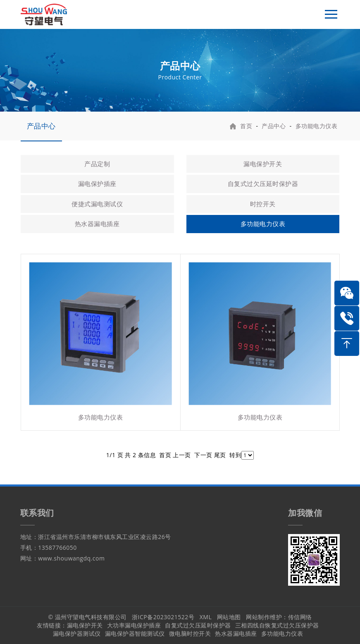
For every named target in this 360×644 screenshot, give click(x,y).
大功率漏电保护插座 (134, 625)
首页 (246, 126)
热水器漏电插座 (97, 224)
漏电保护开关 (263, 164)
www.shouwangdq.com (71, 558)
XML (206, 617)
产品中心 (41, 126)
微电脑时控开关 (190, 633)
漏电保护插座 (97, 184)
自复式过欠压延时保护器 (263, 184)
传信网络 (300, 617)
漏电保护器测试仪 (77, 633)
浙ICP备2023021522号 (163, 617)
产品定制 (97, 164)
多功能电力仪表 (317, 126)
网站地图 (229, 617)
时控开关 (263, 204)
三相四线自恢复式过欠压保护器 (277, 625)
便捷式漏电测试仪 (97, 204)
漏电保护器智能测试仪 (135, 633)
